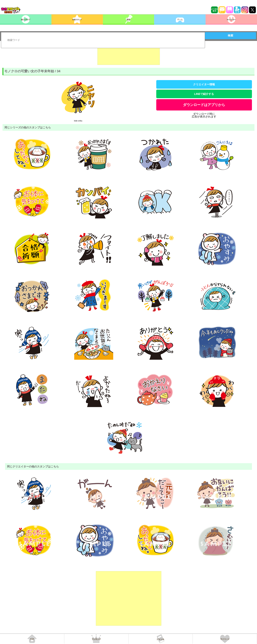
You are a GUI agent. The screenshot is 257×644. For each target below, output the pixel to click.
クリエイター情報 (204, 84)
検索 (231, 35)
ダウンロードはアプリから (204, 105)
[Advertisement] (129, 55)
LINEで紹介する (204, 94)
